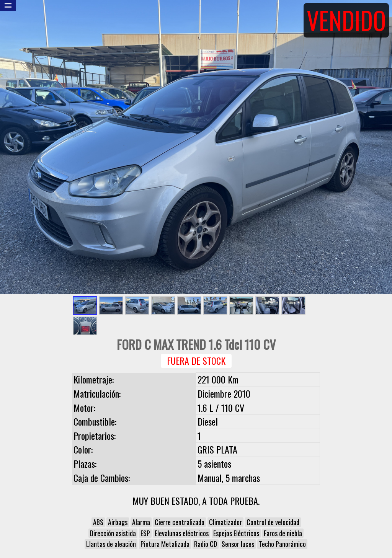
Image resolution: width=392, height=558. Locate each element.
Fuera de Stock (196, 361)
